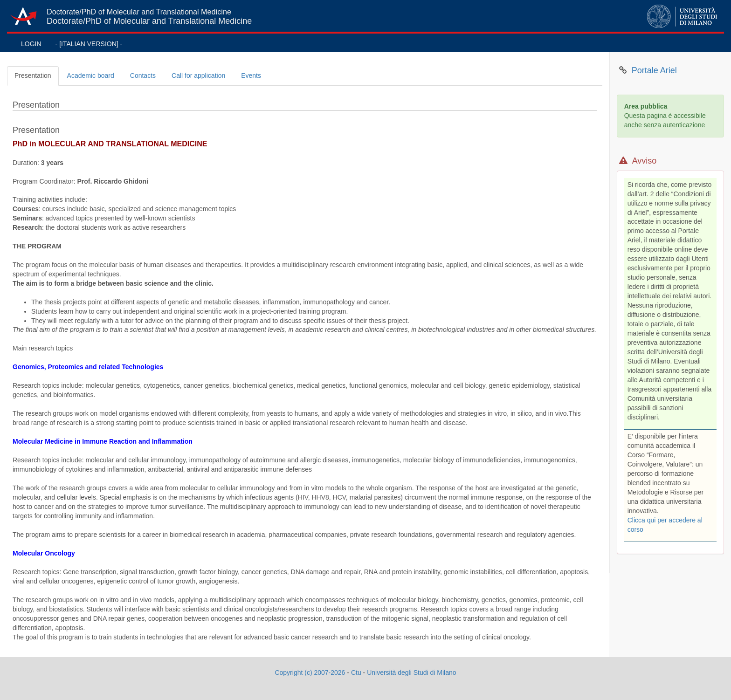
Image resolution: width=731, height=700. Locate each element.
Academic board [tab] (91, 75)
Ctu (356, 673)
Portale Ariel (654, 71)
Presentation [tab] (33, 75)
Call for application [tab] (198, 75)
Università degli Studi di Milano (411, 673)
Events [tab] (251, 75)
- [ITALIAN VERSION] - (89, 44)
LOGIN (31, 44)
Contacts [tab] (143, 75)
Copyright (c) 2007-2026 (310, 673)
